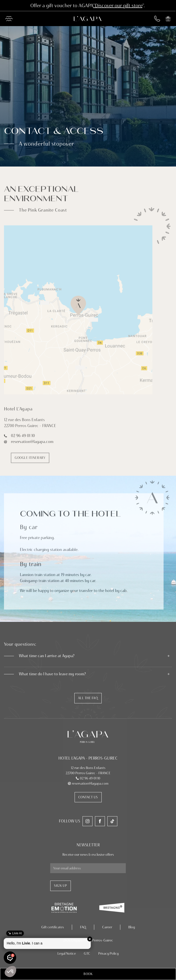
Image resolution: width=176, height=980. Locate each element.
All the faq (88, 698)
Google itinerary (30, 460)
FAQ (83, 927)
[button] (88, 974)
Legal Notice (67, 953)
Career (107, 927)
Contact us (88, 797)
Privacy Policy (108, 953)
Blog (132, 927)
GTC (87, 953)
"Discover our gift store (118, 5)
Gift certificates (53, 927)
